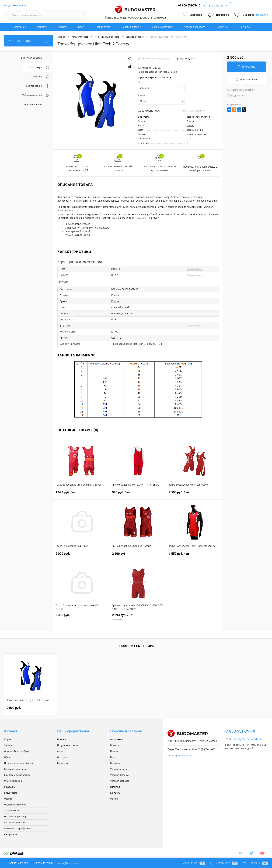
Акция (60, 751)
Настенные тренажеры (16, 817)
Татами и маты (12, 811)
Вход (7, 5)
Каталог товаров (29, 41)
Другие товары (195, 269)
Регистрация (20, 5)
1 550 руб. (195, 556)
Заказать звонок (218, 6)
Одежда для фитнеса (15, 805)
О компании (19, 27)
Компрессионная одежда (17, 775)
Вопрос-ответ (103, 27)
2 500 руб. (195, 494)
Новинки (62, 739)
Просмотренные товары (136, 646)
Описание (40, 77)
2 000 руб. (81, 556)
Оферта (114, 799)
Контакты (245, 27)
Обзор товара (38, 68)
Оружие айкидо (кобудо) (17, 751)
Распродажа (11, 834)
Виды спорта (11, 793)
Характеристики (37, 86)
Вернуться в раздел (35, 58)
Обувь (7, 757)
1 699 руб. (81, 494)
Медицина (9, 787)
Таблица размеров (36, 95)
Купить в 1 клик (247, 80)
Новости (42, 27)
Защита (8, 745)
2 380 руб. (81, 617)
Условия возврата (195, 27)
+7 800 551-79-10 (44, 863)
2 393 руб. (138, 617)
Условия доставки (162, 27)
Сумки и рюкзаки (13, 781)
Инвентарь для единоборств (19, 763)
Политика (222, 27)
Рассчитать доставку (241, 90)
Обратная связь (17, 863)
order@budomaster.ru (248, 739)
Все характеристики (194, 111)
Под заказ (235, 96)
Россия (190, 126)
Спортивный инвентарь (16, 769)
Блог (81, 27)
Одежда (8, 799)
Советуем (62, 757)
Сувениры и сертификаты (17, 828)
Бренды (63, 27)
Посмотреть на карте (179, 755)
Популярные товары (68, 745)
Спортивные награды (15, 822)
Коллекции (63, 763)
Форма (8, 739)
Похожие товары (37, 105)
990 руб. (138, 494)
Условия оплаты (131, 27)
